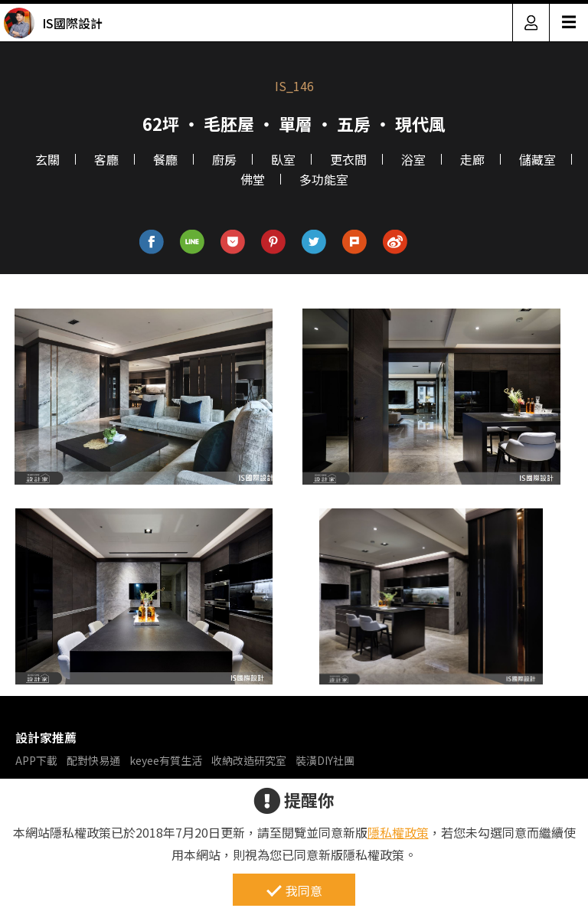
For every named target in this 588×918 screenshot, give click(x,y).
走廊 (472, 159)
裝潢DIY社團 (325, 760)
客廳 (106, 159)
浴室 (413, 159)
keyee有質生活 (166, 760)
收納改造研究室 (249, 760)
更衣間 (348, 159)
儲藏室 (537, 159)
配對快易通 (93, 760)
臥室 (283, 159)
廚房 (224, 159)
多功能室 (324, 179)
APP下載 (36, 760)
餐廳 (165, 159)
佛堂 (253, 179)
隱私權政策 (398, 832)
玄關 (47, 159)
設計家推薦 (46, 737)
